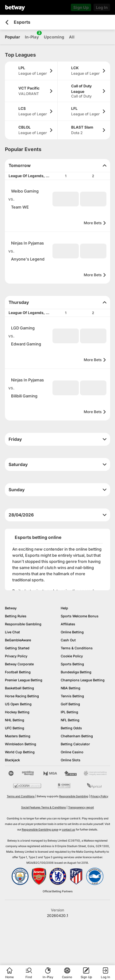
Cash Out (68, 640)
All (72, 37)
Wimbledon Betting (21, 744)
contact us (69, 829)
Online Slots (71, 760)
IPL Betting (69, 712)
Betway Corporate (19, 664)
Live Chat (12, 632)
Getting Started (17, 648)
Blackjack (12, 760)
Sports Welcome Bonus (80, 616)
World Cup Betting (20, 752)
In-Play (32, 35)
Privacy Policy (16, 656)
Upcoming (54, 37)
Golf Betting (70, 704)
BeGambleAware (18, 640)
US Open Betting (18, 704)
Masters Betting (18, 736)
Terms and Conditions (21, 796)
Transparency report (81, 807)
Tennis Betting (72, 696)
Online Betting (72, 632)
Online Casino (72, 752)
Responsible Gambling (23, 624)
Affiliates (68, 624)
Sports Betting (72, 664)
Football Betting (18, 672)
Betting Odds (71, 728)
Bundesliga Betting (76, 672)
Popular (12, 37)
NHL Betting (15, 720)
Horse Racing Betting (22, 696)
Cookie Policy (72, 656)
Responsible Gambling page (40, 829)
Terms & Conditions (77, 648)
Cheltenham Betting (77, 736)
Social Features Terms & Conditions (44, 807)
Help (64, 608)
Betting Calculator (75, 744)
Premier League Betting (24, 680)
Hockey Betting (17, 712)
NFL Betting (70, 720)
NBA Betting (71, 688)
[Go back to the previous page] (7, 22)
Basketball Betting (19, 688)
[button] (66, 199)
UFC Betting (15, 728)
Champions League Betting (83, 680)
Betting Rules (16, 616)
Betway (11, 608)
